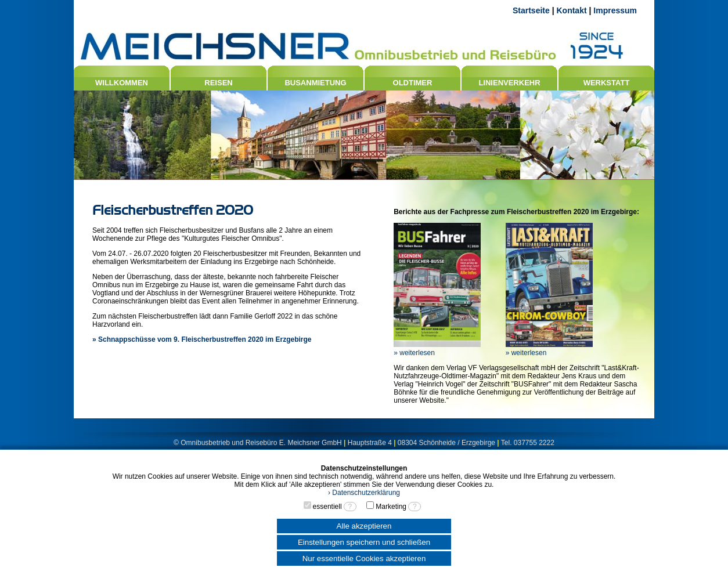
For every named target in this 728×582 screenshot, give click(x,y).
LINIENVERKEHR (509, 83)
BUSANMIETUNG (315, 83)
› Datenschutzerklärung (364, 493)
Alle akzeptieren (364, 526)
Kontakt (571, 10)
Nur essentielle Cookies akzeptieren (364, 558)
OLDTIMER (413, 83)
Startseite (531, 10)
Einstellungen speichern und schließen (364, 542)
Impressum (615, 10)
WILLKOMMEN (122, 83)
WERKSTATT (607, 83)
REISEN (218, 83)
